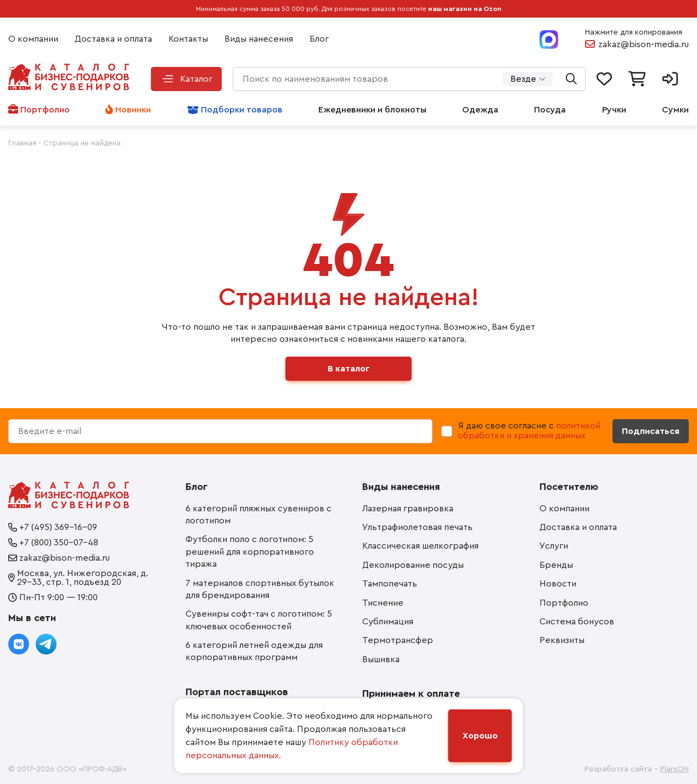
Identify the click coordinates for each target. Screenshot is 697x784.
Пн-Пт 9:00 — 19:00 (58, 597)
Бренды (556, 565)
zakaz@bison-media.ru (643, 44)
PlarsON (674, 769)
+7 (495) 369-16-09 (58, 527)
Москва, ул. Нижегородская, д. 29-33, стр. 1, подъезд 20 (83, 578)
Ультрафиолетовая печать (417, 527)
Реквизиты (562, 640)
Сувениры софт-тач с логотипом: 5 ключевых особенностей (259, 620)
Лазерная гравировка (408, 509)
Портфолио (45, 110)
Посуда (550, 110)
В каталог (349, 369)
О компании (33, 39)
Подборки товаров (242, 110)
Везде (523, 79)
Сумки (675, 110)
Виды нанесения (259, 39)
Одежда (480, 110)
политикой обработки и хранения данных (529, 431)
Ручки (614, 110)
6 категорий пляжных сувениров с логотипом (258, 515)
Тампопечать (390, 584)
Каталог (196, 79)
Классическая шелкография (420, 546)
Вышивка (381, 659)
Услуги (554, 546)
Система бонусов (577, 622)
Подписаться (651, 431)
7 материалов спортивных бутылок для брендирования (260, 589)
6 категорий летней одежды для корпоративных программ (254, 651)
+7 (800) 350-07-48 (59, 543)
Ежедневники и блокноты (372, 110)
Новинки (133, 110)
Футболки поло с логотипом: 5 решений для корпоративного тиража (250, 552)
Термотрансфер (398, 640)
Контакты (188, 39)
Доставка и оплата (113, 39)
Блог (319, 39)
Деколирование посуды (413, 565)
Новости (558, 584)
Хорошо (480, 736)
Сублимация (388, 622)
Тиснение (383, 603)
